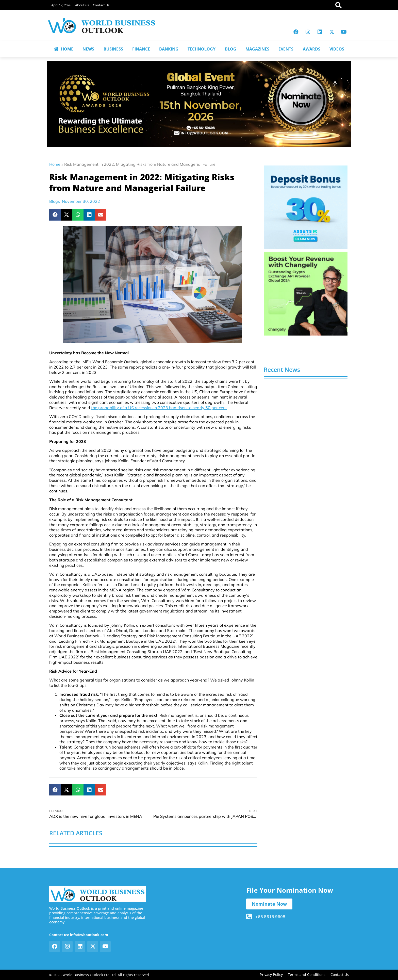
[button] (55, 215)
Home (55, 164)
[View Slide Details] (306, 207)
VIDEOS (337, 49)
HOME (64, 49)
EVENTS (286, 49)
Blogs (55, 201)
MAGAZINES (257, 49)
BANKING (169, 49)
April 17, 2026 (61, 5)
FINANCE (141, 49)
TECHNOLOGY (202, 49)
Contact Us (101, 5)
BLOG (231, 49)
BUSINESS (113, 49)
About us (82, 5)
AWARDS (312, 49)
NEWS (88, 49)
